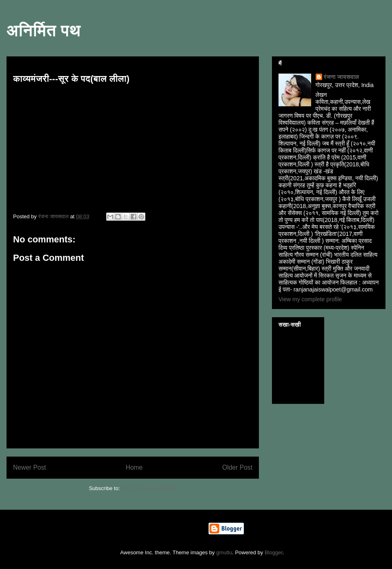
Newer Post (30, 467)
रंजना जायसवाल (341, 77)
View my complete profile (310, 299)
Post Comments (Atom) (149, 488)
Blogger (274, 552)
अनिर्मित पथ (43, 30)
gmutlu (224, 552)
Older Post (237, 467)
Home (134, 467)
